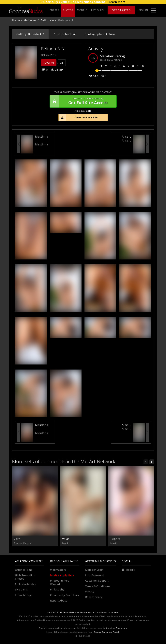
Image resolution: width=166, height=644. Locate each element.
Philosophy (57, 590)
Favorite (49, 63)
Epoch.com (121, 628)
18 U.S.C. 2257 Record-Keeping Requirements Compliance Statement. (83, 612)
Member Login (94, 570)
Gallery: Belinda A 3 (30, 34)
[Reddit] (128, 570)
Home (16, 20)
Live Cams (21, 590)
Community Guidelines (65, 595)
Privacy (90, 592)
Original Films (24, 570)
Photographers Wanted (60, 582)
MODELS (82, 10)
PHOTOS (68, 10)
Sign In (143, 10)
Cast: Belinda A (64, 34)
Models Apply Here (62, 575)
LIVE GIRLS (97, 10)
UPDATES (53, 10)
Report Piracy (94, 597)
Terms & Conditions (98, 586)
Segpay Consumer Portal (106, 632)
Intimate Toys (24, 595)
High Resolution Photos (25, 577)
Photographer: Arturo (100, 34)
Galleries (30, 20)
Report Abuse (59, 601)
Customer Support (97, 581)
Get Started (121, 10)
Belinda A (47, 20)
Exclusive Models (26, 584)
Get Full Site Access (82, 101)
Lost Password (95, 575)
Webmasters (58, 570)
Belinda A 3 (53, 49)
